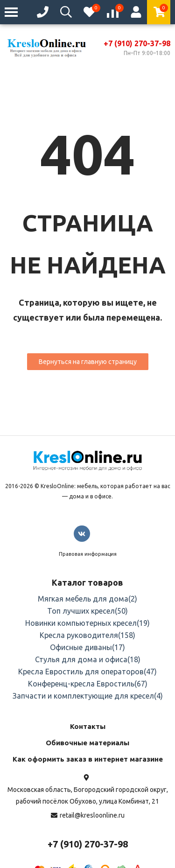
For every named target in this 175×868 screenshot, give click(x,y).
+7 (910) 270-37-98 (137, 43)
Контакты (88, 726)
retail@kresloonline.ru (92, 815)
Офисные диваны (87, 647)
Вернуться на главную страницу (88, 362)
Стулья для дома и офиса (88, 659)
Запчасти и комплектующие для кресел (88, 696)
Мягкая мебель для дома (87, 599)
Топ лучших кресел (87, 611)
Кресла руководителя (87, 635)
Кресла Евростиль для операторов (87, 672)
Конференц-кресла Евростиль (88, 684)
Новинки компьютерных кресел (87, 623)
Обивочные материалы (87, 743)
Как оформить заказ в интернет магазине (88, 759)
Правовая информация (88, 554)
